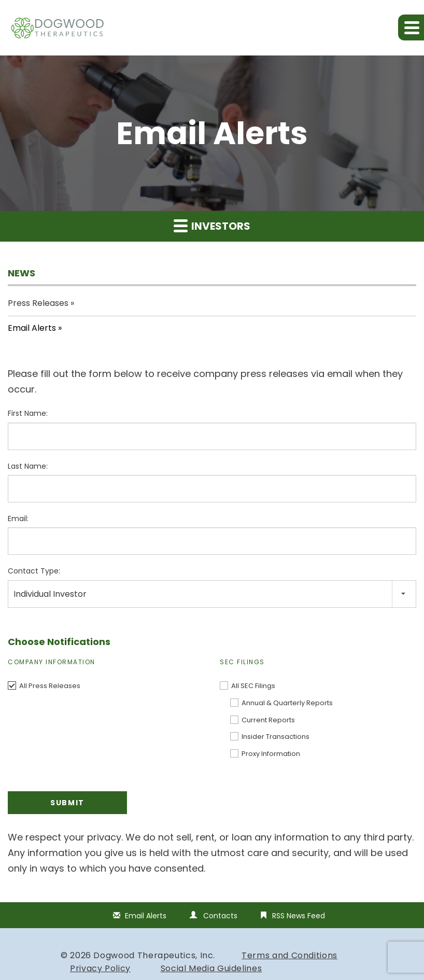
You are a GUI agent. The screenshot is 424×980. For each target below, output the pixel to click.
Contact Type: (34, 571)
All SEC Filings (253, 686)
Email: (18, 519)
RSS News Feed (299, 916)
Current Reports (268, 720)
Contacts (220, 916)
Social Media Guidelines (211, 968)
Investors (212, 226)
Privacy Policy (100, 968)
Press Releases (38, 303)
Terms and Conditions (289, 955)
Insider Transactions (275, 737)
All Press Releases (50, 686)
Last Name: (28, 466)
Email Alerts (32, 328)
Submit (67, 803)
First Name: (28, 413)
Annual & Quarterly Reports (287, 703)
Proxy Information (271, 754)
